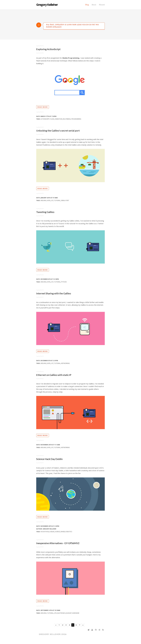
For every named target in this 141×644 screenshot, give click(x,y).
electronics (61, 613)
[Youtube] (92, 630)
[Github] (96, 630)
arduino (44, 200)
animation (59, 119)
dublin (52, 532)
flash (52, 119)
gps (55, 613)
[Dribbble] (99, 630)
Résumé (102, 5)
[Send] (88, 630)
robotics (69, 532)
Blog (87, 5)
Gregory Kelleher (47, 5)
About (94, 5)
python (64, 282)
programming (76, 119)
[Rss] (103, 630)
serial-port (65, 200)
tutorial (57, 200)
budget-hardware (73, 613)
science (58, 532)
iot (52, 200)
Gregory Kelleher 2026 (53, 634)
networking (65, 363)
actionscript (45, 119)
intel (49, 200)
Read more (43, 107)
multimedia (67, 119)
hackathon (45, 532)
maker (63, 532)
